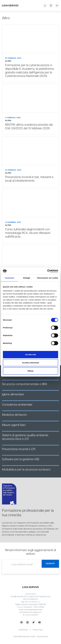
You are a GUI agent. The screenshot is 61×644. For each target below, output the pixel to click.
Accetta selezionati (30, 363)
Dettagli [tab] (27, 278)
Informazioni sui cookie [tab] (48, 278)
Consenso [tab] (10, 278)
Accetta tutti (31, 355)
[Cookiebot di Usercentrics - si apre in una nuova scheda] (47, 271)
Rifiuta (31, 371)
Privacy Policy (38, 630)
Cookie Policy (23, 630)
